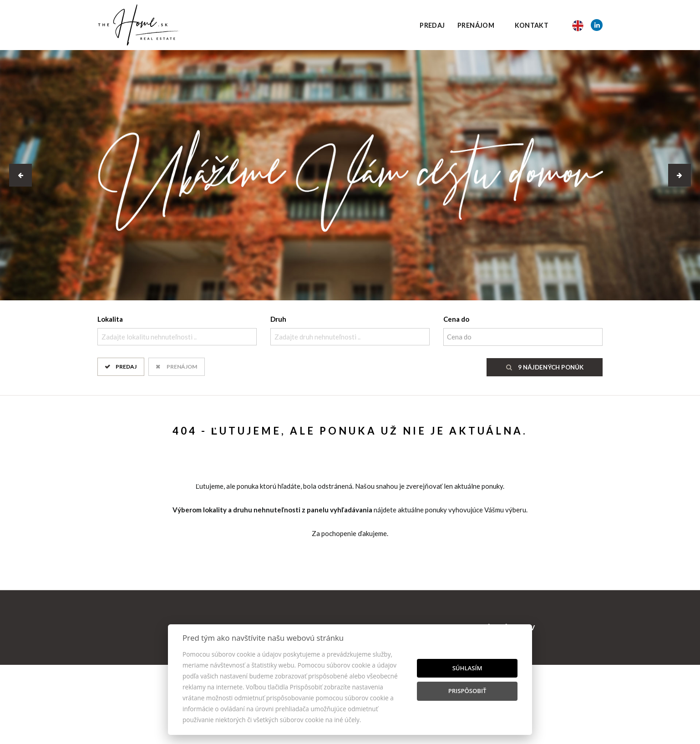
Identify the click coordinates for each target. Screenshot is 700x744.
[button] (20, 175)
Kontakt (532, 25)
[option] (350, 175)
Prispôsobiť (467, 691)
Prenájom (476, 25)
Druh (278, 319)
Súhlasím (467, 668)
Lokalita (110, 319)
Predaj (432, 25)
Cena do (456, 319)
